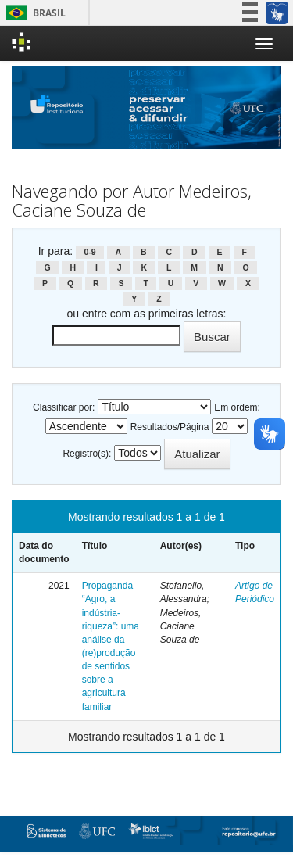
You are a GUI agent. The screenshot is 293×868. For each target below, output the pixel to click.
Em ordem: (237, 407)
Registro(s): (87, 454)
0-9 (89, 252)
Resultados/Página (170, 427)
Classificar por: (64, 407)
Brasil (33, 13)
